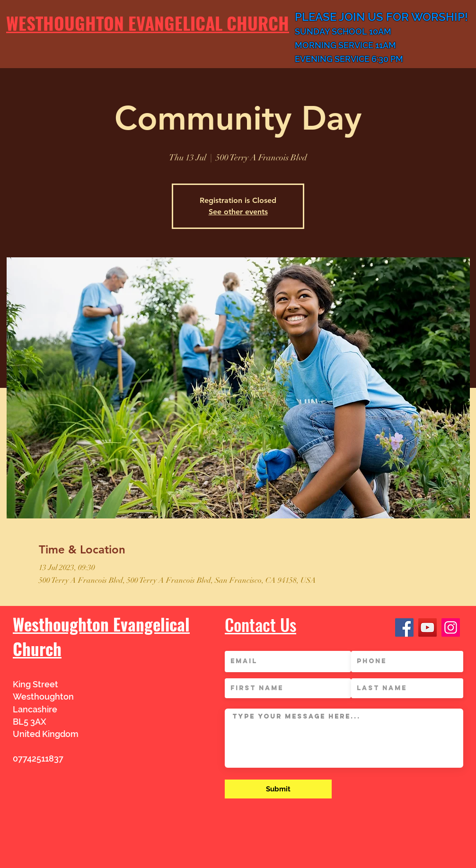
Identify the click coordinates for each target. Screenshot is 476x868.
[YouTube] (428, 627)
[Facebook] (404, 627)
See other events (238, 212)
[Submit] (278, 789)
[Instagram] (451, 627)
